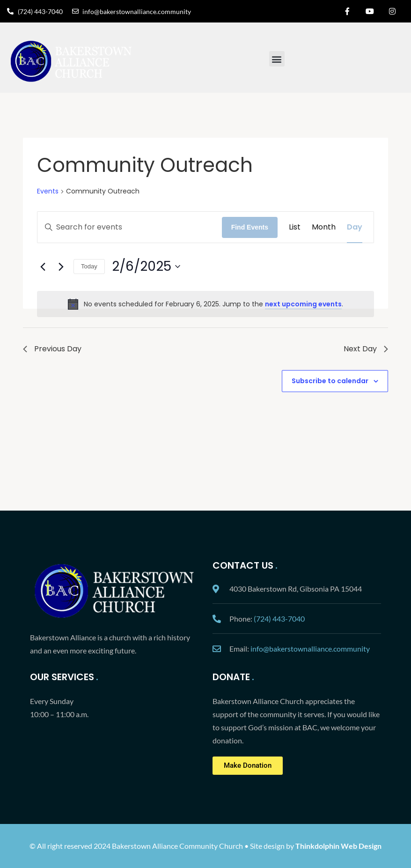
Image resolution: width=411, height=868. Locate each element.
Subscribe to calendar (330, 381)
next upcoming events (303, 304)
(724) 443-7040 (279, 619)
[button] (277, 59)
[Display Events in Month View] (324, 227)
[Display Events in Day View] (355, 227)
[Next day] (61, 267)
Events (48, 191)
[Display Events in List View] (295, 227)
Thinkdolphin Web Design (338, 846)
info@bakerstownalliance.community (310, 649)
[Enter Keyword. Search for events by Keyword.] (130, 227)
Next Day (366, 349)
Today (89, 266)
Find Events (250, 227)
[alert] (205, 304)
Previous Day (52, 349)
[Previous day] (43, 267)
